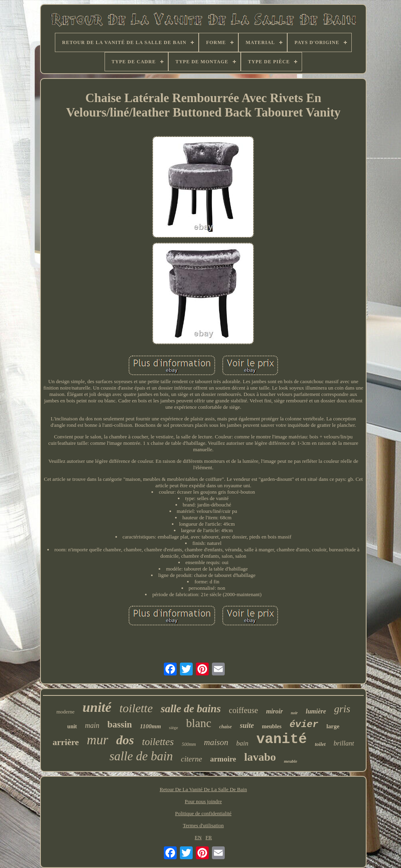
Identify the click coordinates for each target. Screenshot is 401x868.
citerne (192, 759)
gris (342, 709)
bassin (120, 724)
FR (209, 837)
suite (247, 725)
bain (242, 743)
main (92, 725)
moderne (65, 712)
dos (125, 740)
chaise (225, 727)
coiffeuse (243, 710)
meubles (272, 726)
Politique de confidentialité (203, 813)
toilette (136, 708)
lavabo (260, 757)
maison (216, 742)
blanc (198, 723)
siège (174, 727)
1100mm (150, 726)
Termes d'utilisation (203, 825)
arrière (66, 742)
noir (294, 713)
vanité (282, 739)
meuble (291, 761)
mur (98, 740)
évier (304, 724)
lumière (316, 711)
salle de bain (141, 756)
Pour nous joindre (203, 801)
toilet (320, 744)
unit (72, 726)
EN (198, 837)
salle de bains (191, 709)
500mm (189, 744)
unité (97, 707)
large (333, 726)
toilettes (158, 742)
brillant (344, 743)
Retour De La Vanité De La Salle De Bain (204, 789)
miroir (274, 711)
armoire (223, 759)
